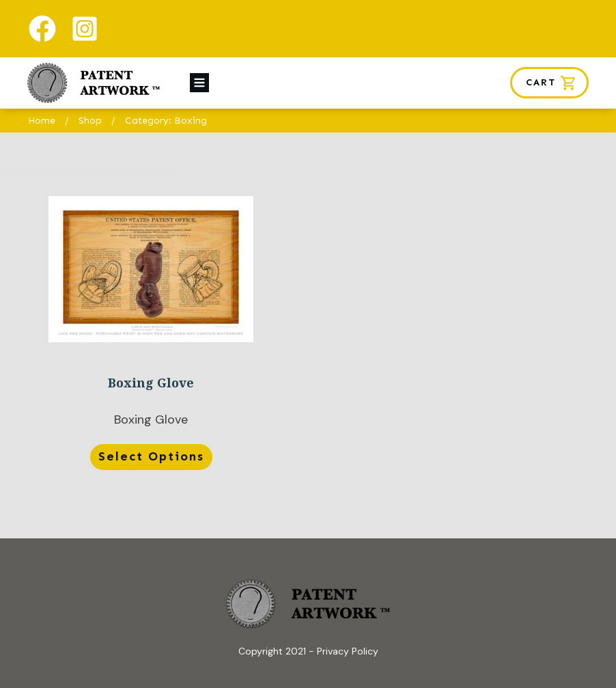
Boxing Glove (151, 335)
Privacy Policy (348, 651)
